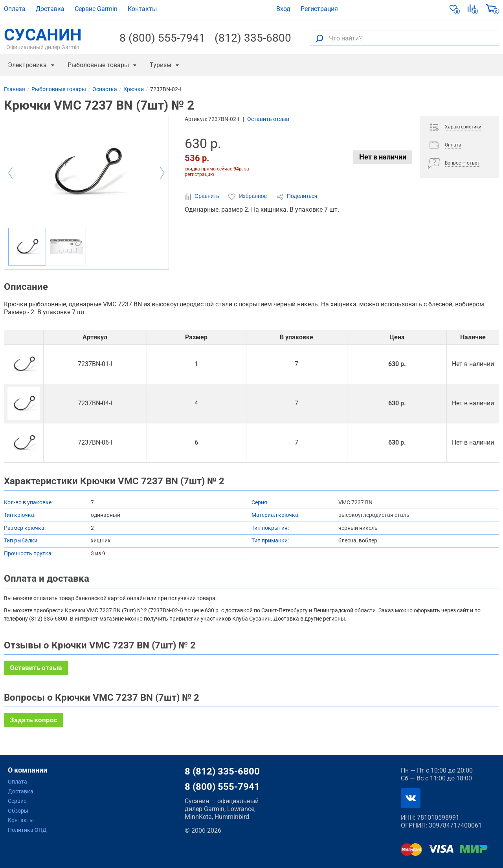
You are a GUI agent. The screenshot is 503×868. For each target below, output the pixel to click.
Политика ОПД (27, 830)
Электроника (27, 65)
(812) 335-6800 (253, 38)
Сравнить (203, 196)
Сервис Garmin (96, 9)
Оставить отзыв (268, 119)
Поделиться (297, 196)
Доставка (50, 9)
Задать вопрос (34, 720)
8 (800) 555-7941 (162, 38)
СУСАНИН (43, 38)
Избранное (248, 196)
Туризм (161, 65)
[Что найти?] (404, 38)
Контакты (142, 9)
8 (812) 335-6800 (222, 771)
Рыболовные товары (98, 65)
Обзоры (18, 811)
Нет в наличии (383, 157)
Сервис (17, 801)
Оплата (15, 9)
